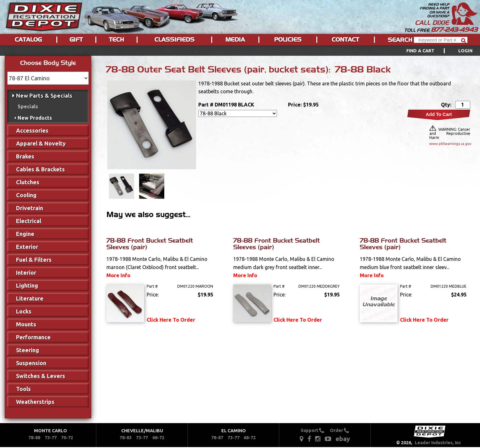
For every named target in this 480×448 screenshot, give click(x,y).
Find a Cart (421, 51)
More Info (118, 275)
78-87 (217, 438)
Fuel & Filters (34, 260)
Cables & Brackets (40, 169)
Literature (30, 298)
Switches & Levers (41, 376)
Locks (24, 311)
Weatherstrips (35, 402)
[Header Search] (441, 40)
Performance (33, 337)
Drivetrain (30, 208)
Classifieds (175, 40)
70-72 (67, 438)
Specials (28, 106)
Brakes (25, 156)
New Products (35, 118)
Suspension (31, 363)
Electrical (29, 221)
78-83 (126, 438)
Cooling (26, 195)
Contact (345, 40)
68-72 (158, 438)
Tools (23, 389)
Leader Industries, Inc (438, 443)
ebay (343, 439)
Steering (28, 350)
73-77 (51, 438)
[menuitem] (432, 51)
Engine (25, 234)
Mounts (26, 324)
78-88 (34, 438)
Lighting (27, 285)
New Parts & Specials (44, 95)
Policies (288, 40)
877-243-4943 (454, 30)
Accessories (32, 130)
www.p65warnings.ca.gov (450, 144)
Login (465, 51)
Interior (26, 273)
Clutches (28, 182)
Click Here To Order (171, 320)
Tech (116, 40)
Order (339, 430)
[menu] (240, 51)
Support (312, 430)
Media (235, 40)
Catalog (28, 40)
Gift (76, 40)
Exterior (27, 247)
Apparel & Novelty (41, 143)
